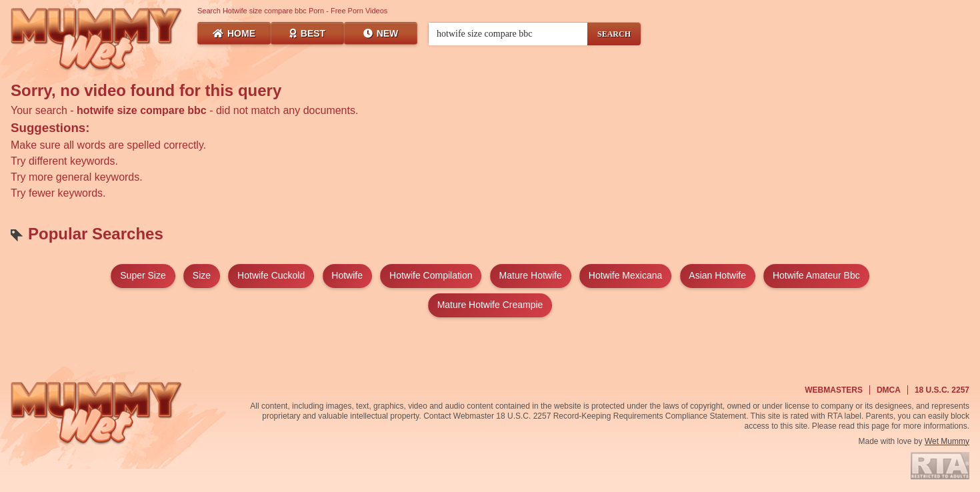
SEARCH (614, 34)
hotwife (347, 275)
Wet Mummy (947, 441)
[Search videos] (508, 34)
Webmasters (834, 390)
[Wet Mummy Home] (97, 40)
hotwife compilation (431, 275)
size (202, 275)
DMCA (889, 390)
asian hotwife (717, 275)
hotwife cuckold (271, 275)
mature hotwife (531, 275)
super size (143, 275)
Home (234, 33)
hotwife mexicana (626, 275)
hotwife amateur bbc (816, 275)
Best (307, 33)
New (381, 33)
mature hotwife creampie (490, 305)
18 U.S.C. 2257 (942, 390)
